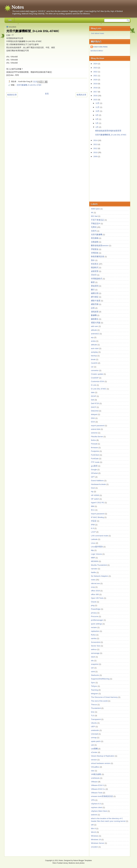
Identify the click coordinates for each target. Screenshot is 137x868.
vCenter (94, 752)
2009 (96, 156)
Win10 (94, 832)
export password (98, 426)
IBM (93, 506)
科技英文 (95, 264)
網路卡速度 (96, 301)
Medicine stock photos (77, 863)
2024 (96, 64)
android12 (95, 334)
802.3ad (94, 216)
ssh (92, 668)
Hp (92, 492)
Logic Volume (96, 554)
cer (92, 367)
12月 (98, 103)
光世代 (94, 231)
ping (93, 605)
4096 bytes (95, 209)
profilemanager (97, 620)
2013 (96, 144)
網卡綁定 (95, 297)
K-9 (92, 528)
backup (94, 356)
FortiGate (95, 459)
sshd (93, 672)
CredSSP (95, 378)
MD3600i (95, 561)
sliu (92, 661)
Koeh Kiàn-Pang (100, 47)
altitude (94, 330)
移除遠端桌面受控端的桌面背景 (108, 131)
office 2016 (95, 591)
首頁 (10, 20)
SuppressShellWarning (100, 679)
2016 (96, 96)
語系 (93, 308)
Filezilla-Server (97, 437)
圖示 (93, 290)
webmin (94, 815)
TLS (93, 716)
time (93, 712)
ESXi (93, 422)
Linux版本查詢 (97, 547)
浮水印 (94, 275)
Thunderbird (96, 708)
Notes (18, 7)
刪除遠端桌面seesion (100, 246)
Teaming (94, 690)
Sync (93, 683)
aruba (93, 341)
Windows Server (98, 843)
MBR (93, 558)
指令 (93, 260)
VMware (94, 782)
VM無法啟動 (96, 774)
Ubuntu (94, 723)
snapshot (95, 664)
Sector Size (96, 646)
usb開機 (94, 749)
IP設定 (94, 521)
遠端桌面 (95, 312)
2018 (96, 88)
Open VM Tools (97, 598)
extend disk (96, 429)
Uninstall (94, 734)
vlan (93, 771)
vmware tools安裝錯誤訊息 (102, 796)
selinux (94, 649)
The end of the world (99, 701)
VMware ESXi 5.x (98, 789)
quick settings (96, 624)
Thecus (94, 705)
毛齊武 (94, 227)
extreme (94, 433)
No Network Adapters (100, 576)
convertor (95, 370)
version (94, 760)
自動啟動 (95, 242)
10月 (98, 111)
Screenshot (96, 642)
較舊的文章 (81, 95)
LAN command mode (100, 536)
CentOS (94, 363)
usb (92, 745)
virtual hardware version (101, 763)
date (93, 392)
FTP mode (95, 462)
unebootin (95, 730)
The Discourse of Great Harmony (104, 697)
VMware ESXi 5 (97, 785)
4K (92, 213)
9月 (97, 115)
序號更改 (95, 249)
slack (93, 657)
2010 (96, 152)
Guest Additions (97, 481)
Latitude (94, 539)
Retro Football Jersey (60, 863)
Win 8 (93, 828)
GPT (93, 477)
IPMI (93, 525)
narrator (94, 569)
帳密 (93, 282)
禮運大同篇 (96, 323)
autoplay (94, 352)
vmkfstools (95, 778)
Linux (93, 543)
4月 (97, 127)
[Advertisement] (111, 180)
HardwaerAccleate (98, 484)
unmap (94, 738)
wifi (92, 825)
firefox (93, 440)
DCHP (94, 396)
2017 (96, 92)
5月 (97, 123)
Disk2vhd (95, 411)
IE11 (93, 510)
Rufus (93, 635)
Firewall (94, 444)
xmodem (94, 847)
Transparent (96, 719)
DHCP (94, 407)
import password (98, 514)
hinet (93, 488)
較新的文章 (12, 95)
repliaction (95, 631)
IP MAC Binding (97, 517)
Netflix (94, 572)
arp (92, 337)
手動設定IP (96, 224)
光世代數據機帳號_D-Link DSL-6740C (111, 135)
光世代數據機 (22, 85)
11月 (98, 107)
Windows (95, 836)
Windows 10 (96, 839)
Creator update (97, 374)
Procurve (95, 616)
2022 (96, 72)
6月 (97, 119)
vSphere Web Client (99, 811)
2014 (96, 140)
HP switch (95, 499)
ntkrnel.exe (95, 583)
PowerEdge (96, 609)
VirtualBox (95, 767)
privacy (94, 613)
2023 (96, 68)
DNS (93, 418)
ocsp (93, 587)
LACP (93, 532)
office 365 (95, 594)
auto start (95, 348)
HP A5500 (95, 495)
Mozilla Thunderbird (99, 565)
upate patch (96, 741)
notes (93, 580)
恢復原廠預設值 (98, 257)
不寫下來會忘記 (98, 220)
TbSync (94, 686)
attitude (94, 345)
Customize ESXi (98, 381)
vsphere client (97, 807)
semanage (95, 653)
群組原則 (95, 286)
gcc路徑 (94, 466)
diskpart (94, 414)
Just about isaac (98, 33)
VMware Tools (97, 793)
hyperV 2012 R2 (98, 503)
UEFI (93, 727)
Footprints (95, 451)
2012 (96, 148)
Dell (93, 400)
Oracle (94, 602)
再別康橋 (95, 238)
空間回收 (95, 253)
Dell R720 (95, 403)
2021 (96, 76)
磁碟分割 (95, 293)
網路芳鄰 (95, 304)
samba (94, 638)
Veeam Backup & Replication (103, 756)
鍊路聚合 (95, 319)
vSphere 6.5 (96, 804)
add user (95, 326)
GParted (94, 473)
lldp (92, 550)
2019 (96, 84)
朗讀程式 (95, 268)
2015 (96, 100)
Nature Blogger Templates (83, 860)
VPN (93, 800)
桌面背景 (95, 271)
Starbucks (95, 675)
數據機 (94, 315)
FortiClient (95, 455)
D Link (94, 385)
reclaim (94, 627)
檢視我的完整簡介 (97, 51)
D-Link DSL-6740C (35, 85)
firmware (94, 448)
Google (94, 470)
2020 (96, 80)
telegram (95, 694)
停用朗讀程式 (97, 279)
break (93, 359)
